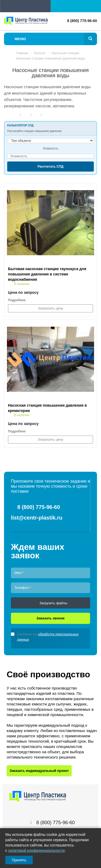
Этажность (51, 148)
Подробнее (17, 300)
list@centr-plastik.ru (37, 518)
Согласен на (48, 637)
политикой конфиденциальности (37, 850)
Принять (19, 860)
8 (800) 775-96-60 (82, 21)
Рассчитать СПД (50, 167)
